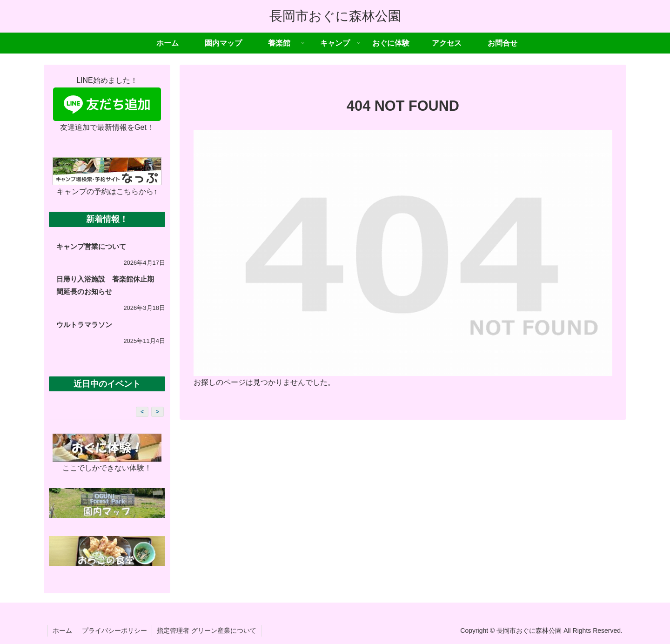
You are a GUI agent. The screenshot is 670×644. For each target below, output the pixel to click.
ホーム (62, 631)
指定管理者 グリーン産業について (207, 631)
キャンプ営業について (91, 246)
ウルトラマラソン (84, 325)
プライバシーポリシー (114, 631)
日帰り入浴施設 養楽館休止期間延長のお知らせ (105, 285)
